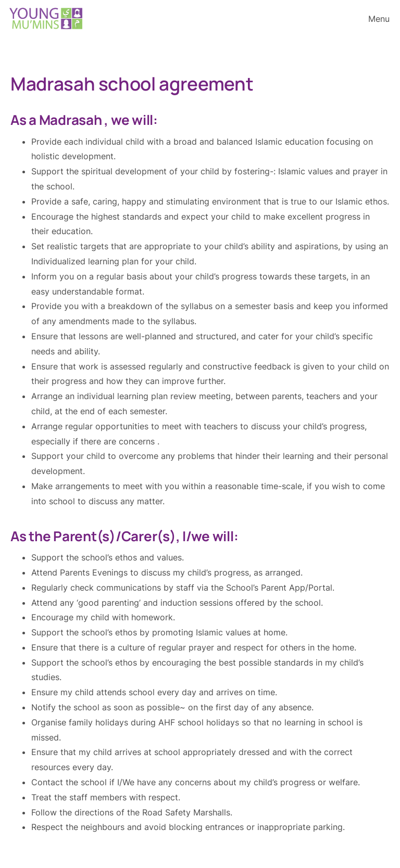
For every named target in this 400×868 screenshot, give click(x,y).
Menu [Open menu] (379, 19)
